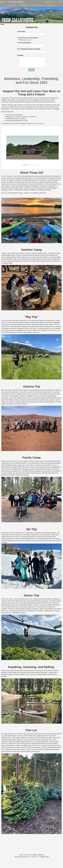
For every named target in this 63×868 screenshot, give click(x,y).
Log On (49, 2)
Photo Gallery (23, 5)
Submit (31, 70)
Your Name (21, 31)
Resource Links (51, 5)
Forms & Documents (37, 5)
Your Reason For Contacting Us (28, 38)
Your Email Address (24, 43)
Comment (20, 55)
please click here (39, 124)
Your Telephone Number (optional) (29, 49)
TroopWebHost (33, 857)
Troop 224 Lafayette (16, 2)
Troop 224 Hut (12, 5)
